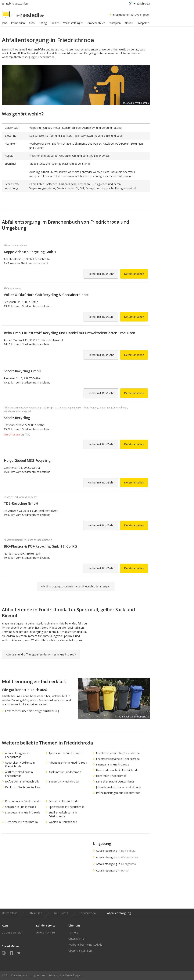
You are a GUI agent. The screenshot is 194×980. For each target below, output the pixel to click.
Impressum (38, 975)
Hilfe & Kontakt (46, 932)
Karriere (73, 932)
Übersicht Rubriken (80, 951)
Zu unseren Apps (12, 932)
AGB (5, 975)
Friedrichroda (88, 913)
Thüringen (36, 913)
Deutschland (10, 913)
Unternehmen (77, 939)
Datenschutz (19, 975)
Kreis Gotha (61, 913)
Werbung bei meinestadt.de (85, 945)
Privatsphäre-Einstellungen (65, 975)
